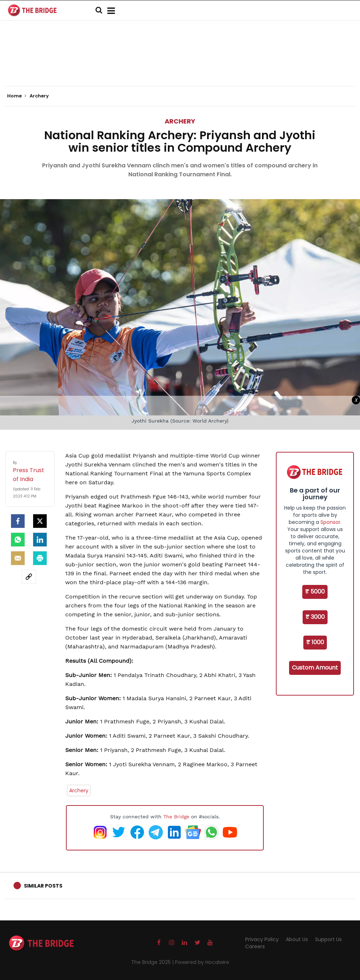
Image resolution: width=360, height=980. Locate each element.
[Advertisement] (180, 64)
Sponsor (330, 522)
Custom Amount (315, 668)
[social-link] (29, 577)
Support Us (328, 939)
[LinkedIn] (40, 540)
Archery (180, 121)
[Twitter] (40, 521)
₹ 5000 (315, 592)
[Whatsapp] (18, 540)
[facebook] (18, 521)
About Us (297, 939)
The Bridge (176, 817)
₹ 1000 (315, 642)
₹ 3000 (315, 617)
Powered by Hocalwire (202, 962)
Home (17, 96)
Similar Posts (43, 886)
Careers (255, 946)
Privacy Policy (262, 939)
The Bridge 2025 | (153, 962)
